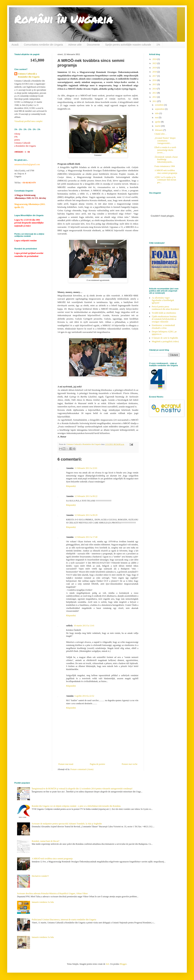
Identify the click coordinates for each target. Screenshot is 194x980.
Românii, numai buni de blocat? (46, 841)
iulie (157, 113)
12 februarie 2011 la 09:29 (86, 515)
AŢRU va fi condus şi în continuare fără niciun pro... (165, 180)
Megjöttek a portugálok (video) (165, 341)
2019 (155, 68)
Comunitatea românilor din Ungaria (43, 45)
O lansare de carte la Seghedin (165, 338)
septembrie (160, 109)
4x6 (107, 964)
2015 (155, 84)
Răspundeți (71, 486)
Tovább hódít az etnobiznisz (164, 313)
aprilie (158, 122)
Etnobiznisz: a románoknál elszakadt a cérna (163, 327)
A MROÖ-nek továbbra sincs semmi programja (166, 172)
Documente (93, 45)
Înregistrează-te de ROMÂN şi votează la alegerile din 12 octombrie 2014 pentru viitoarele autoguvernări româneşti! (82, 789)
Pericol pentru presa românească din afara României (165, 308)
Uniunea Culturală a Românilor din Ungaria (29, 75)
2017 (155, 76)
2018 (155, 72)
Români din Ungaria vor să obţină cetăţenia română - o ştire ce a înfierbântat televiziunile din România (76, 806)
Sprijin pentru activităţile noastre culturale (128, 45)
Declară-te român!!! (40, 876)
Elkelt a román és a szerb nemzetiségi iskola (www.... (165, 150)
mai (157, 117)
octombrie (160, 105)
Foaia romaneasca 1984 (165, 166)
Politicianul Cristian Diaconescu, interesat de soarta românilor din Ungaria (64, 920)
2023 (155, 63)
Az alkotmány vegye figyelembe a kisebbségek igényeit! (163, 300)
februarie (159, 130)
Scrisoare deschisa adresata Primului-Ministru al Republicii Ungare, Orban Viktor (52, 893)
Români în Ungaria (63, 19)
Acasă (15, 45)
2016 (155, 80)
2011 (155, 101)
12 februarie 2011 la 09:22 (86, 496)
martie (158, 126)
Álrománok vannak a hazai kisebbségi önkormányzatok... (166, 159)
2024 (155, 59)
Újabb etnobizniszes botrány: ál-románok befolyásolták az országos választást (164, 319)
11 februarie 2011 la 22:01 (86, 468)
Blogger (123, 964)
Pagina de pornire (97, 764)
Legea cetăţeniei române (26, 241)
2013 (155, 93)
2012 (155, 97)
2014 (155, 89)
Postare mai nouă (66, 764)
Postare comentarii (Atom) (82, 769)
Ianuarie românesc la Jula (43, 902)
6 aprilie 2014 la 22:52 (84, 696)
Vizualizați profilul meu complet (28, 121)
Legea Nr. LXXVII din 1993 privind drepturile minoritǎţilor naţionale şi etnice (29, 223)
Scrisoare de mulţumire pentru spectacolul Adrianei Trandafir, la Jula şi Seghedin (67, 824)
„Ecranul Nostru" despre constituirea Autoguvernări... (165, 141)
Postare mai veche (130, 764)
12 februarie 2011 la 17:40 (86, 537)
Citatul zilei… (161, 134)
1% (158, 45)
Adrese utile (75, 45)
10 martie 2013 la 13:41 (84, 626)
